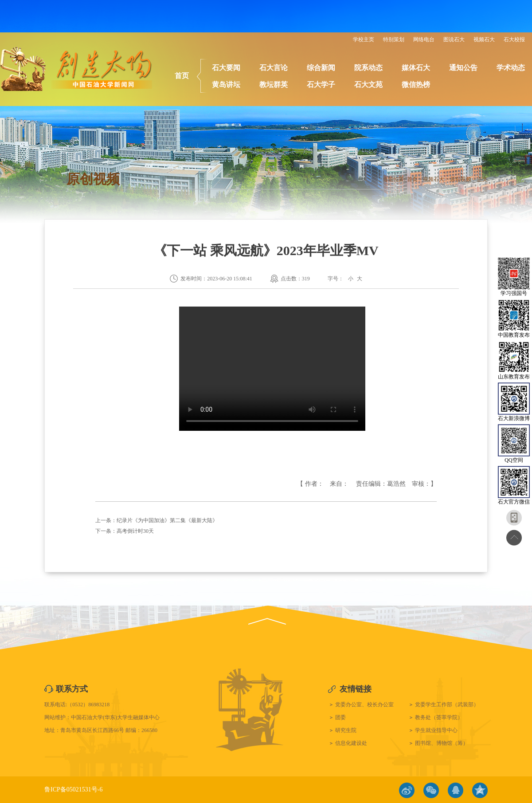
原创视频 (461, 179)
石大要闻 (226, 68)
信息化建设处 (351, 743)
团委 (340, 717)
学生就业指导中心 (436, 730)
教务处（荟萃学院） (439, 717)
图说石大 (454, 39)
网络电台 (424, 39)
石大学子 (321, 85)
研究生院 (346, 730)
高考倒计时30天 (135, 531)
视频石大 (484, 39)
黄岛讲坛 (226, 85)
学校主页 (364, 39)
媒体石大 (416, 68)
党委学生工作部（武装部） (447, 705)
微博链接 (407, 790)
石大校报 (514, 39)
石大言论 (274, 68)
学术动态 (511, 68)
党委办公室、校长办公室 (364, 705)
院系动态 (368, 68)
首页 (182, 76)
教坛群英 (274, 85)
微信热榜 (416, 85)
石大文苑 (368, 85)
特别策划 (394, 39)
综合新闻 (321, 68)
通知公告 (463, 68)
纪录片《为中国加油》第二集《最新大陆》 (167, 520)
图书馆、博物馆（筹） (442, 743)
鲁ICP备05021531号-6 (73, 789)
